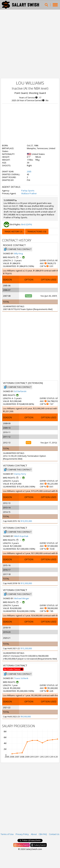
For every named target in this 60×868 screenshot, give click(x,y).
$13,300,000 (26, 583)
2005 (29, 172)
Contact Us (54, 834)
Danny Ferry (20, 474)
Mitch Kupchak (21, 536)
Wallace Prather (29, 193)
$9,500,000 (26, 717)
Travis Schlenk (21, 678)
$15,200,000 (26, 648)
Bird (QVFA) (27, 224)
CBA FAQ (43, 834)
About (34, 834)
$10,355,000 (26, 521)
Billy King (18, 253)
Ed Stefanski (20, 391)
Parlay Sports (28, 191)
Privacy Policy (22, 834)
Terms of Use (7, 834)
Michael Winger (22, 598)
